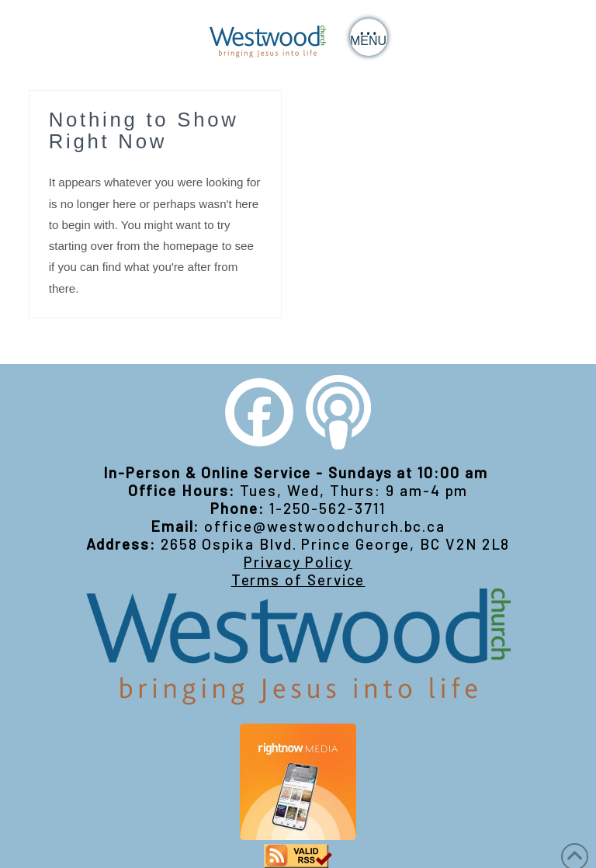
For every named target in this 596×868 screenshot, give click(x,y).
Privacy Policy (298, 562)
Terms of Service (298, 580)
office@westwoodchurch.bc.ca (325, 526)
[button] (369, 37)
